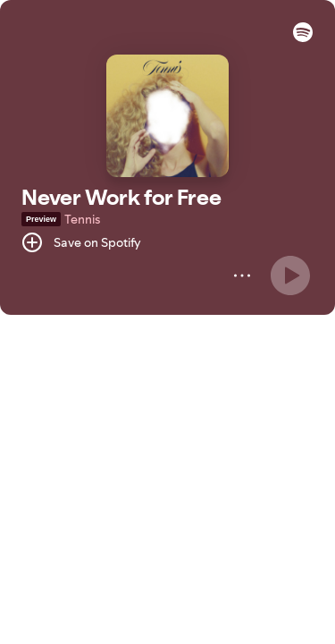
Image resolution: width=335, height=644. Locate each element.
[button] (303, 38)
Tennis (82, 219)
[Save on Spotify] (81, 242)
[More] (242, 275)
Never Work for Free (121, 197)
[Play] (290, 275)
